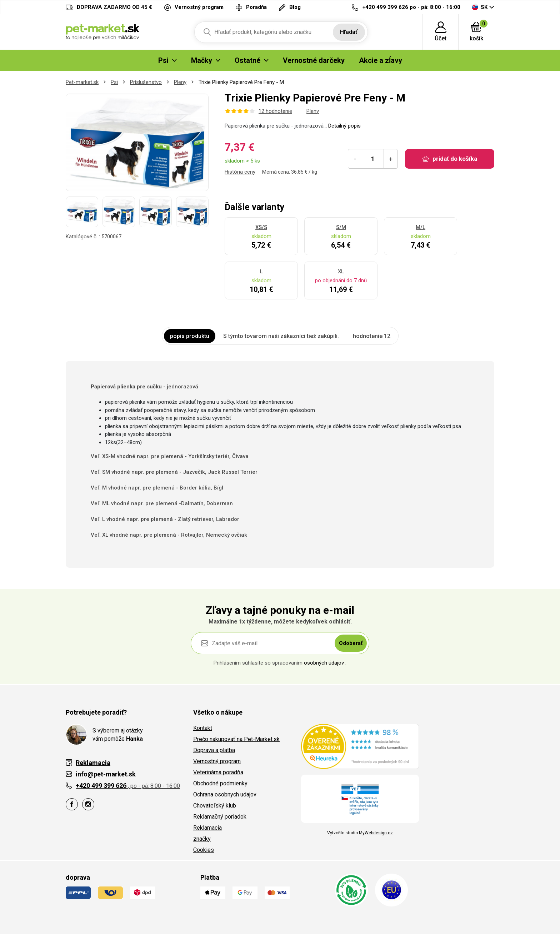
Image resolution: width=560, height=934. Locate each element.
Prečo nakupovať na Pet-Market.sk (236, 739)
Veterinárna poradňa (218, 772)
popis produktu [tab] (190, 336)
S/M (341, 227)
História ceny (240, 172)
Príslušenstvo (146, 82)
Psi (114, 82)
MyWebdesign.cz (376, 833)
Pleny (180, 82)
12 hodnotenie (275, 111)
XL (341, 272)
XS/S (261, 227)
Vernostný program (217, 761)
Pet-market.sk (82, 82)
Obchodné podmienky (220, 783)
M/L (421, 227)
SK (480, 7)
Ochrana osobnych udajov (225, 794)
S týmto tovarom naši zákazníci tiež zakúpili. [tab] (281, 336)
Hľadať (349, 32)
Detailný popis (344, 126)
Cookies (204, 850)
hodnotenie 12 (372, 336)
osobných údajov (324, 663)
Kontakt (203, 728)
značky (202, 839)
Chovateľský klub (215, 806)
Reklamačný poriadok (220, 817)
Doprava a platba (214, 750)
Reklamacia (207, 828)
